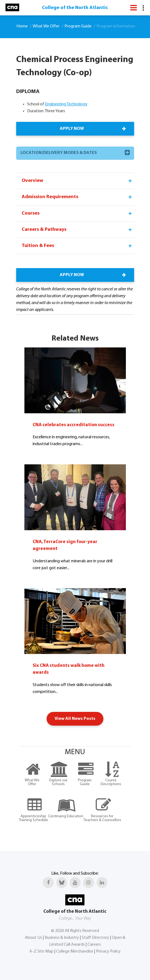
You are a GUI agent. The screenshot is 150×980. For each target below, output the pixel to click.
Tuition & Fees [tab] (77, 246)
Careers (94, 945)
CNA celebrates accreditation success (73, 425)
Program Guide (78, 26)
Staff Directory (95, 938)
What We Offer (46, 26)
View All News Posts (75, 719)
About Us (33, 938)
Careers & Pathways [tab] (77, 230)
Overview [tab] (77, 181)
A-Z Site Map (41, 951)
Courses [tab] (77, 214)
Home (22, 26)
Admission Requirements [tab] (77, 197)
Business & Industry (62, 938)
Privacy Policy (108, 951)
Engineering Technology (66, 104)
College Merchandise (75, 951)
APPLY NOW (92, 129)
